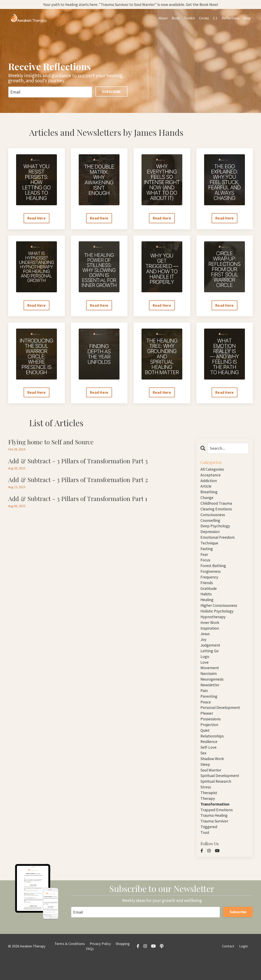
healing (207, 608)
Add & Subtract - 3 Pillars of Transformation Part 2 (82, 481)
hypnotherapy (214, 626)
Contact (228, 968)
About (163, 18)
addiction (209, 482)
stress (206, 806)
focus (206, 566)
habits (206, 602)
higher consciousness (221, 614)
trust (205, 854)
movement (210, 680)
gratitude (209, 596)
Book (176, 18)
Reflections (230, 18)
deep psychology (216, 530)
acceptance (211, 476)
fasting (207, 554)
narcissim (209, 686)
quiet (205, 746)
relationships (213, 752)
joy (204, 650)
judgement (211, 656)
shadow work (213, 776)
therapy (208, 818)
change (207, 500)
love (205, 674)
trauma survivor (216, 842)
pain (204, 704)
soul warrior (212, 788)
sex (204, 770)
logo (205, 668)
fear (205, 560)
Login (243, 968)
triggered (209, 848)
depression (211, 536)
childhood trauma (217, 506)
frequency (210, 584)
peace (206, 716)
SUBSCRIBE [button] (111, 92)
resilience (210, 758)
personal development (222, 722)
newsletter (211, 698)
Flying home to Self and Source (53, 443)
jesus (206, 644)
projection (210, 740)
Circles (204, 18)
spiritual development (221, 794)
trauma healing (215, 836)
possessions (211, 734)
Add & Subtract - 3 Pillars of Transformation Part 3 (82, 462)
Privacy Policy (100, 965)
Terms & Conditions (70, 965)
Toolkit (189, 18)
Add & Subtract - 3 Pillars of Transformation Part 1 (82, 501)
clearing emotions (217, 512)
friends (207, 590)
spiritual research (217, 800)
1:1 (215, 18)
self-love (209, 764)
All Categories (213, 470)
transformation (215, 824)
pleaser (207, 728)
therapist (209, 812)
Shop (247, 18)
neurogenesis (213, 692)
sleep (206, 782)
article (206, 488)
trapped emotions (217, 830)
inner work (211, 632)
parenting (209, 710)
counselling (211, 524)
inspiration (210, 638)
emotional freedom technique (219, 545)
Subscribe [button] (238, 933)
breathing (210, 494)
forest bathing (214, 572)
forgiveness (211, 578)
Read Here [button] (36, 219)
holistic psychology (218, 620)
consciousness (214, 518)
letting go (210, 662)
